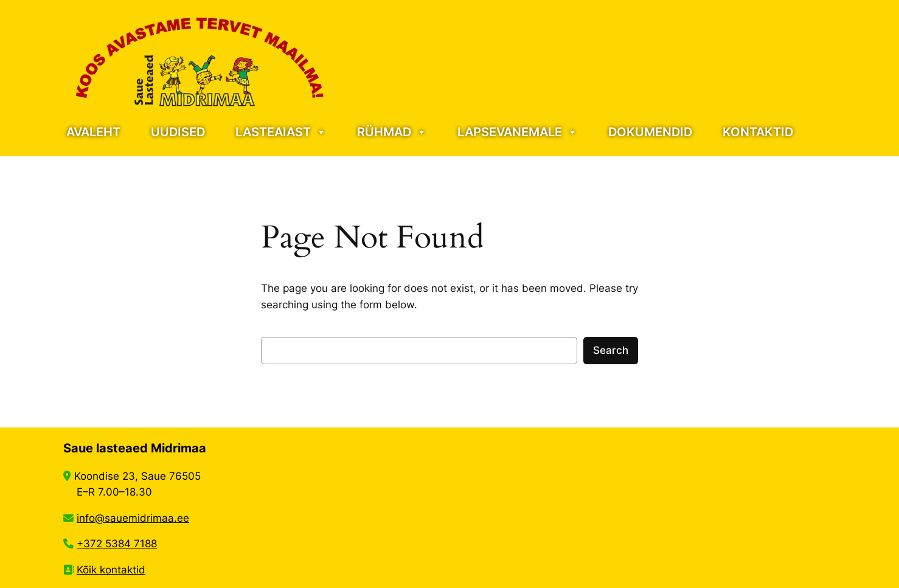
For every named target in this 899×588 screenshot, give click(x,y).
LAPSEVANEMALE (518, 132)
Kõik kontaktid (111, 570)
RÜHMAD (392, 132)
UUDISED (178, 132)
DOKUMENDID (650, 132)
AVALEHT (93, 132)
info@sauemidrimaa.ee (133, 518)
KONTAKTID (758, 132)
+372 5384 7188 (117, 544)
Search (611, 350)
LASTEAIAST (281, 132)
